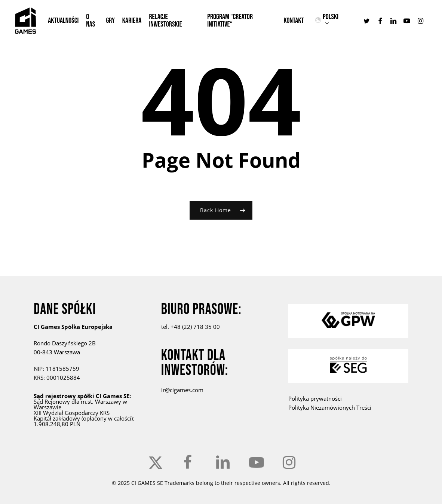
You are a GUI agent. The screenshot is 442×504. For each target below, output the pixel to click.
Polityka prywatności (315, 398)
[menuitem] (334, 21)
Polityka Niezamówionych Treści (330, 407)
